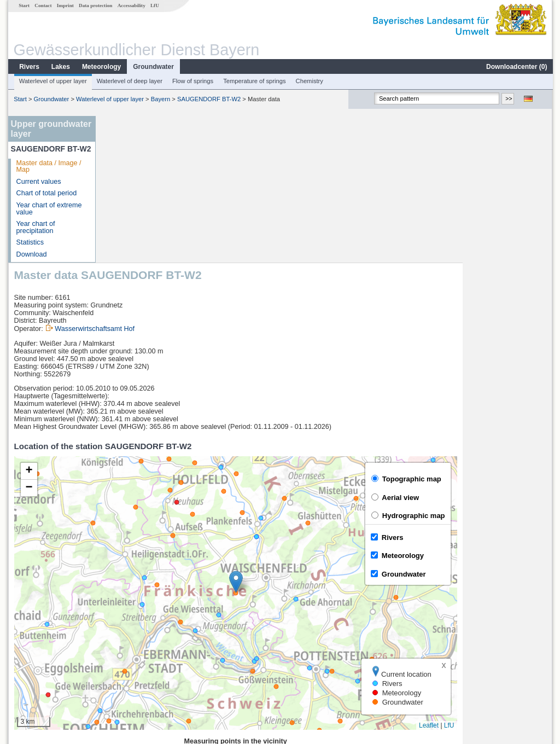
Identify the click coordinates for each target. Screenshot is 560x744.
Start (24, 5)
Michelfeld (127, 643)
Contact (42, 5)
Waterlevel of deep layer (129, 81)
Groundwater (153, 67)
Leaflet (518, 579)
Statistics (30, 242)
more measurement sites (156, 667)
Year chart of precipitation (35, 227)
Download (31, 254)
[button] (326, 435)
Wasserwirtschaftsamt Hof (184, 182)
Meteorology (101, 67)
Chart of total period (46, 193)
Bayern (160, 99)
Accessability (131, 5)
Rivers (29, 67)
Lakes (60, 67)
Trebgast (124, 619)
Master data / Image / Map (48, 167)
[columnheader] (161, 608)
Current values (38, 182)
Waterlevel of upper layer (52, 81)
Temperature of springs (254, 81)
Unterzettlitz (129, 631)
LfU (154, 5)
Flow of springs (192, 81)
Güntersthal (129, 655)
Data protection (95, 5)
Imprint (65, 5)
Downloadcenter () (516, 67)
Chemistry (309, 81)
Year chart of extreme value (49, 209)
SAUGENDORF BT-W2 (208, 99)
